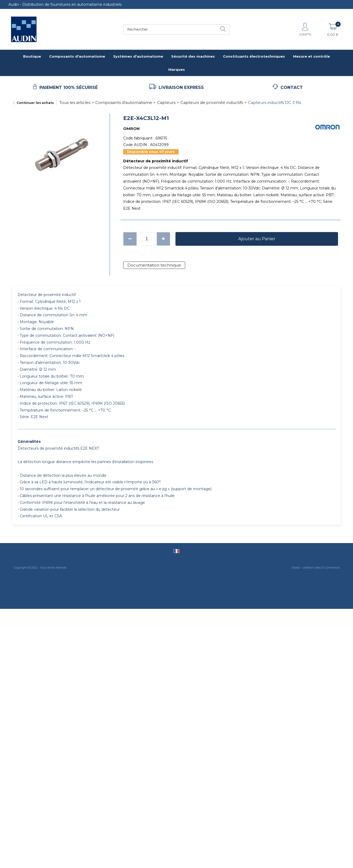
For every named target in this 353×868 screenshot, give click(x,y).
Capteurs (166, 102)
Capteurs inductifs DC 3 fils (274, 102)
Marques (177, 69)
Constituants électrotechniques (254, 56)
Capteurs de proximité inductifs (212, 102)
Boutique (32, 56)
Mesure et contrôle (312, 56)
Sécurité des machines (193, 56)
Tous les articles (75, 102)
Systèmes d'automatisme (138, 56)
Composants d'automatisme (77, 56)
